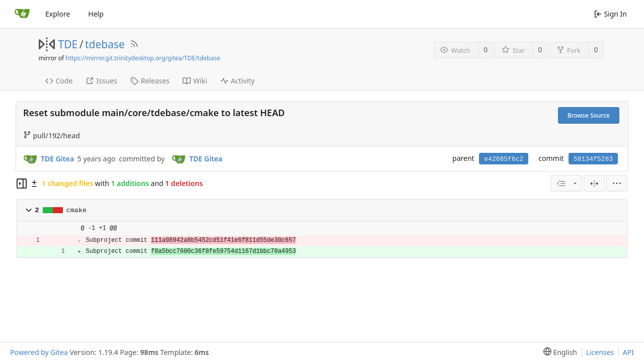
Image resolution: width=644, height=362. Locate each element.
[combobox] (566, 183)
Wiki (195, 81)
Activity (237, 81)
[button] (29, 210)
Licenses (600, 352)
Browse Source (589, 115)
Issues (101, 81)
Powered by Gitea (39, 352)
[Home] (22, 14)
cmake (77, 210)
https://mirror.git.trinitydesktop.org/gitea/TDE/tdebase (143, 58)
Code (59, 81)
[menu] (617, 183)
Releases (150, 81)
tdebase (105, 44)
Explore (58, 14)
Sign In (611, 14)
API (628, 352)
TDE (68, 44)
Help (96, 14)
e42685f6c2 (504, 159)
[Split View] (594, 183)
